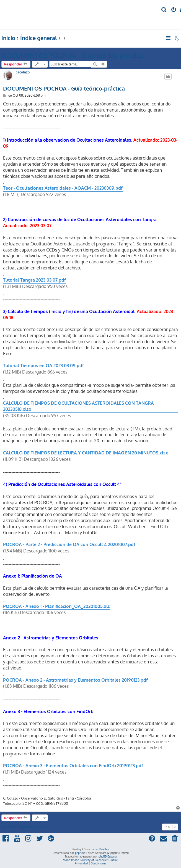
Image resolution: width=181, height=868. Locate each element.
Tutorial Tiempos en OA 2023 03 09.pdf (43, 366)
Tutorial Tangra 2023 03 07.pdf (34, 280)
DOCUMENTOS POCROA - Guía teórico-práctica (72, 55)
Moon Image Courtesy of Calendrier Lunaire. (91, 860)
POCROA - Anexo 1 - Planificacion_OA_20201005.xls (56, 606)
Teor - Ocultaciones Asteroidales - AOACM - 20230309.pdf (63, 188)
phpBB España (108, 856)
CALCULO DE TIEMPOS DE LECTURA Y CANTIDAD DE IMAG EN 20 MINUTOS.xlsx (86, 453)
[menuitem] (164, 10)
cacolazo (23, 72)
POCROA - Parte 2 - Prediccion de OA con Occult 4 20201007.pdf (69, 544)
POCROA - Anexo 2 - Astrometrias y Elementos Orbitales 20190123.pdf (75, 680)
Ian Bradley (102, 849)
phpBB (79, 853)
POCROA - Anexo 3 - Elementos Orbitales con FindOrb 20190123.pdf (73, 766)
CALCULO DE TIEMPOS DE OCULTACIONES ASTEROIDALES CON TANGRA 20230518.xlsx (78, 406)
